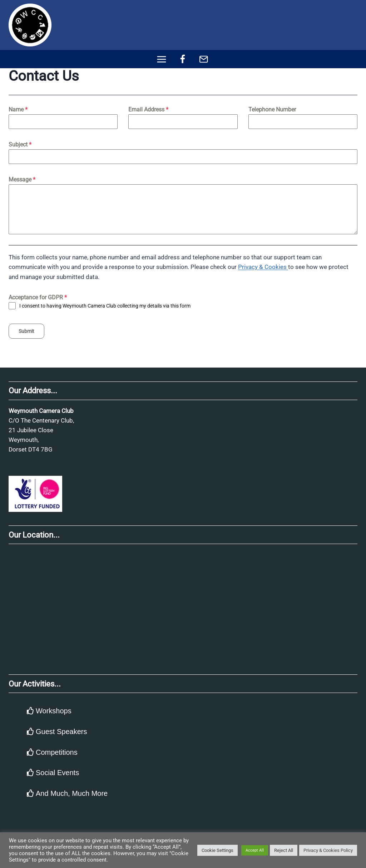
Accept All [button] (255, 850)
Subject (20, 144)
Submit (26, 331)
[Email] (204, 59)
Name (18, 109)
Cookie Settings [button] (217, 850)
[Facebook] (183, 59)
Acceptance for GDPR (38, 297)
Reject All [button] (284, 850)
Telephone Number (272, 109)
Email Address (148, 109)
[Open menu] (162, 59)
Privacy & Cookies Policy (328, 850)
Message (22, 179)
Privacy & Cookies (263, 267)
